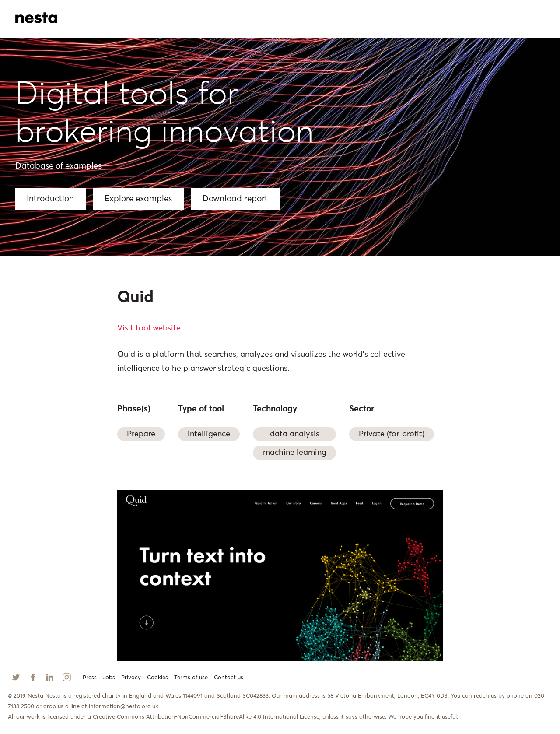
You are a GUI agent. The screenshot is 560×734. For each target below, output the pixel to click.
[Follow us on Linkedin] (50, 677)
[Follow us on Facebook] (33, 677)
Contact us (229, 678)
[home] (48, 13)
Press (90, 678)
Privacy (131, 678)
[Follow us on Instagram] (67, 677)
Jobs (109, 678)
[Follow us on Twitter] (16, 677)
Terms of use (191, 678)
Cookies (157, 678)
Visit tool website (149, 328)
